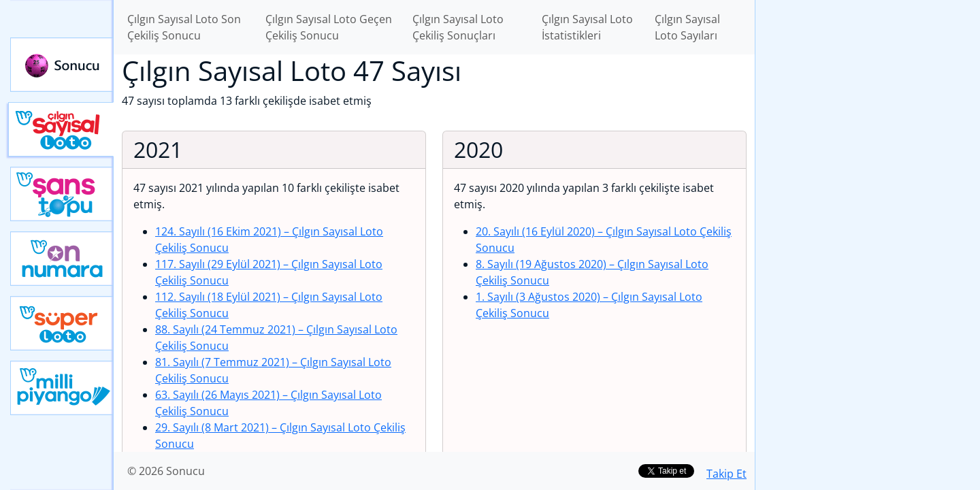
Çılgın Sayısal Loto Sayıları (687, 27)
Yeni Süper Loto (62, 323)
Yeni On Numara (62, 259)
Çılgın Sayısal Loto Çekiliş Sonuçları (458, 27)
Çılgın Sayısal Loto (61, 129)
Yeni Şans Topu (62, 194)
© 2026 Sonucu (166, 471)
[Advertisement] (868, 215)
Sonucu (62, 65)
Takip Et (726, 474)
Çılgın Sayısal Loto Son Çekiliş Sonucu (184, 27)
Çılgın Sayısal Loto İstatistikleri (587, 27)
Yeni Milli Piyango (62, 388)
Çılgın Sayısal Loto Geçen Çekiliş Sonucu (329, 27)
